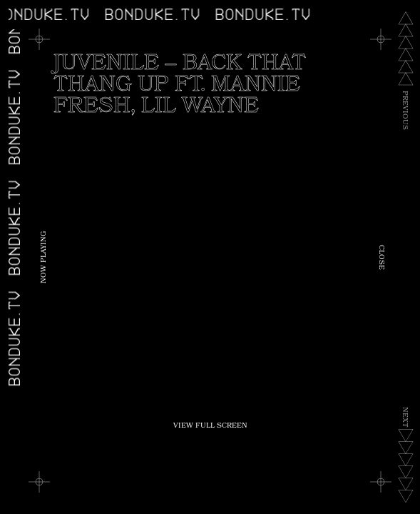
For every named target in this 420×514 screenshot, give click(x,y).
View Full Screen (210, 426)
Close (381, 257)
